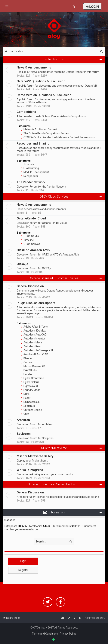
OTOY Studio (30, 236)
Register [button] (23, 570)
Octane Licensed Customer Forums (54, 278)
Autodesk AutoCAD (34, 335)
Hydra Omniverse (32, 378)
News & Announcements (34, 67)
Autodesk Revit (31, 346)
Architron (23, 420)
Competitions (26, 112)
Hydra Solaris (30, 382)
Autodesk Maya (31, 342)
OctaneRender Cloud (31, 218)
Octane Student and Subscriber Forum (54, 484)
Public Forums (54, 59)
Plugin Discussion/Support (36, 303)
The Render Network (31, 182)
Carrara (26, 362)
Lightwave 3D (30, 386)
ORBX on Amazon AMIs (33, 250)
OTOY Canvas (30, 244)
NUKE (25, 394)
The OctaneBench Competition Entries (45, 133)
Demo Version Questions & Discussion (44, 95)
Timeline (27, 240)
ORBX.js (22, 264)
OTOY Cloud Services (54, 196)
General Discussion (30, 286)
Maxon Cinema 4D (33, 366)
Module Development (35, 172)
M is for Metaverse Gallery (35, 456)
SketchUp (28, 406)
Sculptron (24, 434)
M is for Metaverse (54, 448)
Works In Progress (30, 470)
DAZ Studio (29, 370)
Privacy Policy (68, 634)
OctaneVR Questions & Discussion (41, 81)
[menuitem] (75, 6)
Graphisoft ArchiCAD (34, 354)
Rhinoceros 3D (31, 402)
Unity (25, 414)
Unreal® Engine (31, 410)
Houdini (26, 374)
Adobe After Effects (34, 327)
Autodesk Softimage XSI (37, 350)
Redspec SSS (30, 176)
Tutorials (27, 164)
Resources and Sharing (33, 143)
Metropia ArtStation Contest (39, 129)
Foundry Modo (30, 390)
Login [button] (23, 561)
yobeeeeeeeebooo (26, 529)
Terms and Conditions (45, 634)
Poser (25, 398)
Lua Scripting (30, 168)
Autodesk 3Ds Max (33, 331)
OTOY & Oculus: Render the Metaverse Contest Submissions (58, 137)
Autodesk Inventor (33, 339)
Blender (27, 358)
